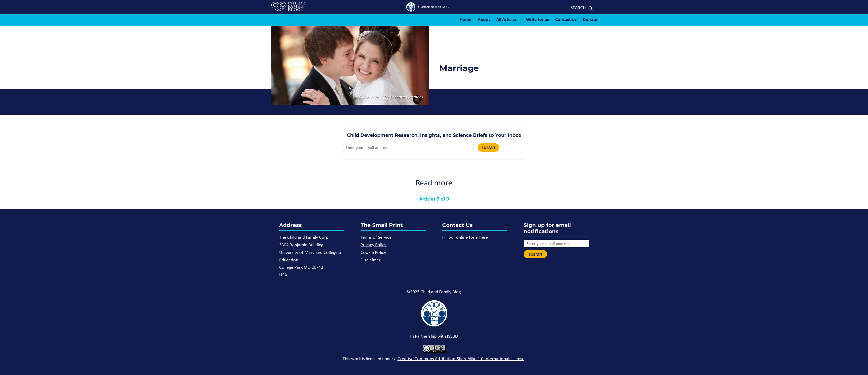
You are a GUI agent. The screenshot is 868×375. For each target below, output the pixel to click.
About (484, 19)
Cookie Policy (373, 252)
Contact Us (566, 19)
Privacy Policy (373, 245)
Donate (590, 19)
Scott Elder (379, 97)
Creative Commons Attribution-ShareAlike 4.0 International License (461, 359)
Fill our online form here (465, 237)
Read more (434, 182)
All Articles (506, 19)
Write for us (537, 19)
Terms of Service (376, 237)
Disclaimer (370, 260)
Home (466, 19)
